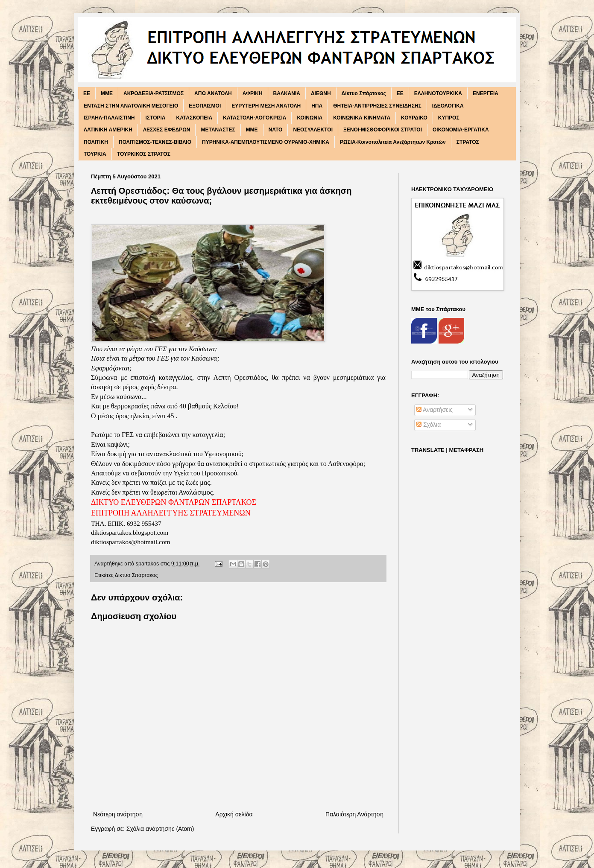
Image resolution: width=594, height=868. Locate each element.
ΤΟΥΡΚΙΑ (95, 154)
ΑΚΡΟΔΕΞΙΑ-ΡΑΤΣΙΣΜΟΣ (154, 93)
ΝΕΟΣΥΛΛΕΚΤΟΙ (313, 130)
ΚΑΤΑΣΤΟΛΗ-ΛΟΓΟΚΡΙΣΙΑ (255, 118)
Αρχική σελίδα (234, 814)
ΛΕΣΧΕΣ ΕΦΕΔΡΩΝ (167, 130)
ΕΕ (400, 93)
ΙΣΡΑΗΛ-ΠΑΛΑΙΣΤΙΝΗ (109, 118)
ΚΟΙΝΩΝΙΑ (310, 118)
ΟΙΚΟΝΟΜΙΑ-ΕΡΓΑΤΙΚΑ (461, 130)
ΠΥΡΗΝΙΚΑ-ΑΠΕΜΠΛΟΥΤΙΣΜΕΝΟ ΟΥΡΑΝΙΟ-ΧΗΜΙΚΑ (266, 142)
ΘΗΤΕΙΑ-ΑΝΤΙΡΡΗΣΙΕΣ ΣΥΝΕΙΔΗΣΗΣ (377, 106)
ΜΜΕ (252, 130)
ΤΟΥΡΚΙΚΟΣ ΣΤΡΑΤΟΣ (144, 154)
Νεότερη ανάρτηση (118, 814)
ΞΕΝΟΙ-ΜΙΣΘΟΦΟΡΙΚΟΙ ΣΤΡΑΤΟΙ (383, 130)
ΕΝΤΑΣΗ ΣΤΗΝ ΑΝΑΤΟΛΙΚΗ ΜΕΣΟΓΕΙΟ (131, 106)
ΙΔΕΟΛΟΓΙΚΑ (448, 106)
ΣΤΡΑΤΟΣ (468, 142)
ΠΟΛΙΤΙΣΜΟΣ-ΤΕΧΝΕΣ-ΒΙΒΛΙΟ (155, 142)
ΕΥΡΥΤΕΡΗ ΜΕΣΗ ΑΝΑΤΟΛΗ (266, 106)
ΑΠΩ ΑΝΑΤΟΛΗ (213, 93)
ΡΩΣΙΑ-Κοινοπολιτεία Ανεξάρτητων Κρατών (393, 142)
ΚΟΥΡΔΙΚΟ (414, 118)
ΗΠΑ (317, 106)
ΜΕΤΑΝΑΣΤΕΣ (218, 130)
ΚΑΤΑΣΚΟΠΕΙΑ (195, 118)
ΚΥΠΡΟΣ (449, 118)
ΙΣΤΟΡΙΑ (156, 118)
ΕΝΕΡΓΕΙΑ (486, 93)
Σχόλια (429, 425)
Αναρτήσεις (435, 410)
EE (87, 93)
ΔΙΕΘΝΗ (321, 93)
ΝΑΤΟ (276, 130)
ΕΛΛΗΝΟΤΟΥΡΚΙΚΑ (438, 93)
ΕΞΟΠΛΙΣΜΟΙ (205, 106)
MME (107, 93)
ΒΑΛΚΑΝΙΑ (287, 93)
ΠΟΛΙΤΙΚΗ (96, 142)
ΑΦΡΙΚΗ (253, 93)
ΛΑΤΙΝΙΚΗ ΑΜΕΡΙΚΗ (108, 130)
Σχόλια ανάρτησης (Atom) (160, 829)
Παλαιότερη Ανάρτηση (354, 814)
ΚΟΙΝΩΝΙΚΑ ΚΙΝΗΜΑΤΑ (362, 118)
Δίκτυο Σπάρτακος (364, 93)
